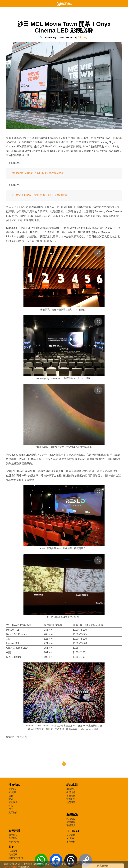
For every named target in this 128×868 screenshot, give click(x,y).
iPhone (12, 789)
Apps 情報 (14, 842)
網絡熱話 (71, 789)
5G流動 (12, 792)
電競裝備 (71, 822)
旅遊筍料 (71, 799)
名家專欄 (71, 842)
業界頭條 (71, 835)
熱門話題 (71, 802)
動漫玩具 (71, 825)
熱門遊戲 (71, 819)
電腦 (11, 796)
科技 (11, 806)
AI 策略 (70, 838)
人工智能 (13, 812)
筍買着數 (71, 796)
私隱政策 (13, 851)
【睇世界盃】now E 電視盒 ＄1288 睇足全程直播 (39, 195)
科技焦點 (14, 785)
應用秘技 (13, 835)
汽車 (11, 809)
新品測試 (13, 838)
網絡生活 (72, 785)
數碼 (11, 799)
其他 (11, 847)
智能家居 (13, 802)
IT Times (73, 831)
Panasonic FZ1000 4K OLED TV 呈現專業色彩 (38, 173)
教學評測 (14, 831)
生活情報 (71, 792)
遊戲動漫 (72, 814)
